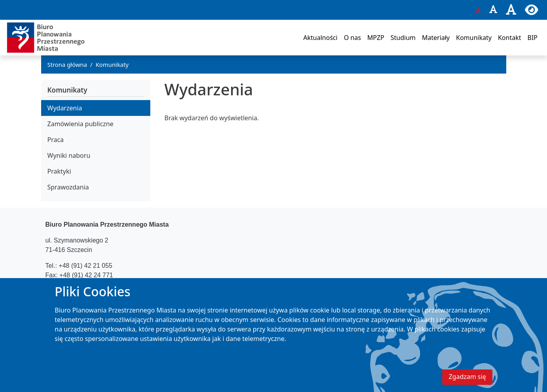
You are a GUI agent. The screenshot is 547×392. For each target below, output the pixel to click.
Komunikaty (474, 38)
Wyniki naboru (69, 155)
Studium (403, 38)
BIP (532, 38)
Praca (56, 140)
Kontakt (510, 38)
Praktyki (59, 171)
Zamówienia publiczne (80, 124)
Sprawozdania (68, 187)
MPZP (376, 38)
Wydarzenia (65, 108)
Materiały (436, 38)
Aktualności (321, 38)
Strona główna (67, 64)
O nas (352, 38)
